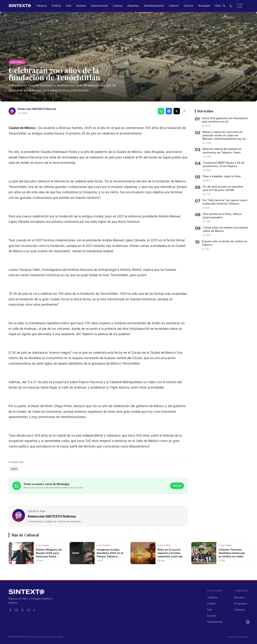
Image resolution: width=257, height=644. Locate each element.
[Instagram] (16, 610)
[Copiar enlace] (185, 111)
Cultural (174, 6)
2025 (14, 469)
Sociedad (204, 6)
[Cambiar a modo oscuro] (231, 6)
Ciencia (188, 6)
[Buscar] (224, 6)
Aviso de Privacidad (238, 637)
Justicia (118, 6)
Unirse (177, 486)
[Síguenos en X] (177, 111)
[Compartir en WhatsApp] (161, 111)
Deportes (133, 6)
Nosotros (240, 597)
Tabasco (41, 6)
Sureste (81, 6)
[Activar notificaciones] (248, 622)
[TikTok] (34, 610)
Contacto (240, 610)
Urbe (218, 6)
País (69, 6)
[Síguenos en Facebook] (169, 111)
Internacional (99, 6)
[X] (22, 610)
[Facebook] (10, 610)
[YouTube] (28, 610)
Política (56, 6)
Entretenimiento (154, 6)
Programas (240, 604)
